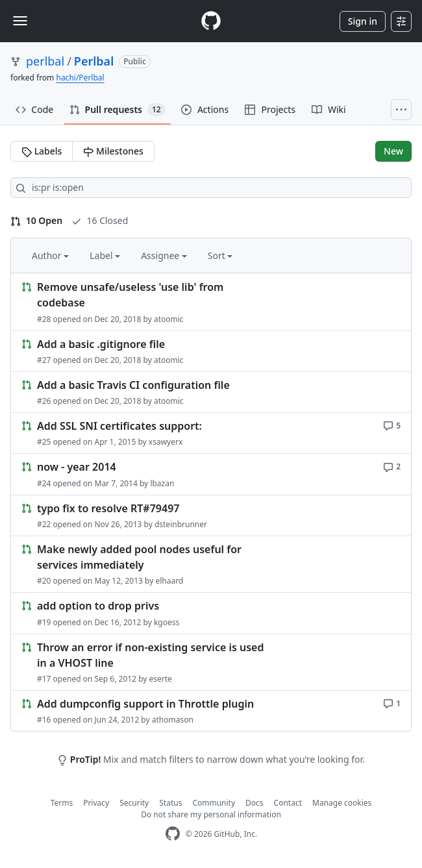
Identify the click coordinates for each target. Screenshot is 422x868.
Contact (288, 803)
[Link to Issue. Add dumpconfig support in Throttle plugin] (211, 711)
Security (134, 803)
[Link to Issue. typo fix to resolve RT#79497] (211, 515)
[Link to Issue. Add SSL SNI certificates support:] (211, 433)
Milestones (113, 151)
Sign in (363, 21)
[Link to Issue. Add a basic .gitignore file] (211, 351)
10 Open (36, 220)
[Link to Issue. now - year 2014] (211, 474)
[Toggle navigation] (20, 21)
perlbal (45, 61)
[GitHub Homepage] (173, 834)
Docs (254, 803)
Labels (42, 151)
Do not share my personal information (211, 814)
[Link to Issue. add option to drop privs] (211, 613)
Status (170, 803)
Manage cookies (342, 803)
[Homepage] (211, 21)
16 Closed (100, 220)
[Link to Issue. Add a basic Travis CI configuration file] (211, 392)
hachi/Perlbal (80, 78)
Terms (62, 803)
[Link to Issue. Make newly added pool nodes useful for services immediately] (211, 564)
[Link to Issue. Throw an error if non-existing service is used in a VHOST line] (211, 663)
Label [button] (105, 255)
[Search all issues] (211, 188)
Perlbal (94, 61)
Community (214, 803)
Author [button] (50, 255)
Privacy (96, 803)
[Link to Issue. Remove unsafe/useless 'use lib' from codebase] (211, 302)
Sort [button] (220, 255)
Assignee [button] (164, 255)
